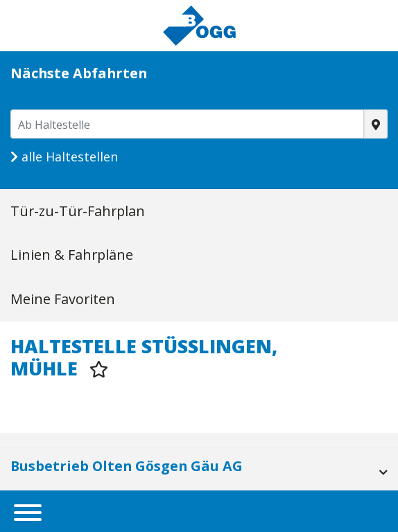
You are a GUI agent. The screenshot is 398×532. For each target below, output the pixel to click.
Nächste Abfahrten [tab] (79, 73)
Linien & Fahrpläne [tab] (72, 255)
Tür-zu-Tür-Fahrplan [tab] (78, 211)
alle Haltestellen (64, 157)
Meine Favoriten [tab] (63, 299)
